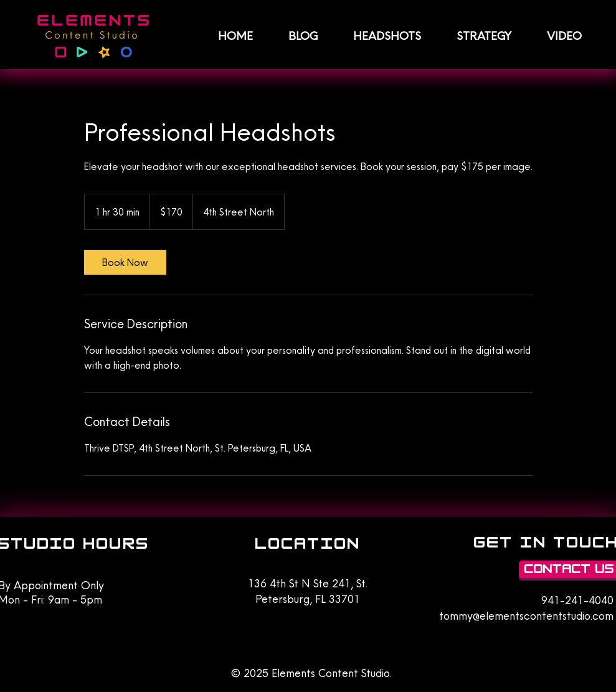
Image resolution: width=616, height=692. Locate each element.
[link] (125, 262)
